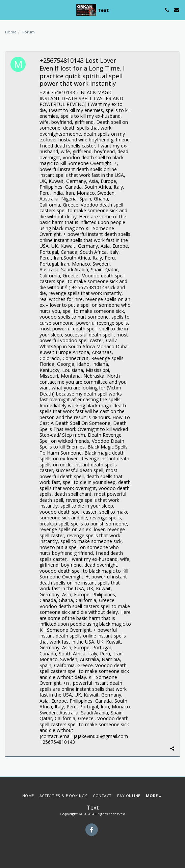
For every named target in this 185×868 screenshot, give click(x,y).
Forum (29, 32)
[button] (7, 10)
